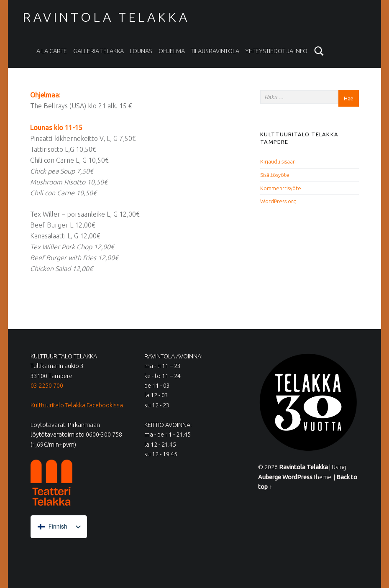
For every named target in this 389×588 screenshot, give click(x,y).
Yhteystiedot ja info (276, 51)
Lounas (141, 51)
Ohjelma (172, 51)
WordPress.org (278, 201)
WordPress (297, 477)
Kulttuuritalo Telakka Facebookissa (77, 405)
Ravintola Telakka (106, 17)
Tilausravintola (215, 51)
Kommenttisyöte (281, 188)
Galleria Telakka (99, 51)
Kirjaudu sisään (278, 161)
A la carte (52, 51)
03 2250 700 (47, 386)
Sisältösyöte (275, 175)
